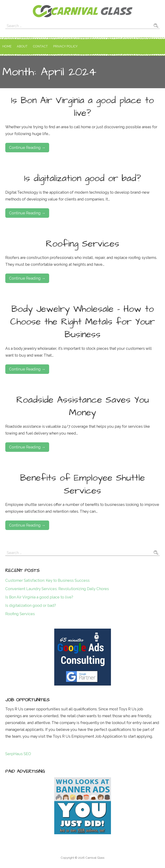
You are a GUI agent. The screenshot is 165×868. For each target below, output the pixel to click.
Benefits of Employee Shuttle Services (82, 484)
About (22, 46)
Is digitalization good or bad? (83, 178)
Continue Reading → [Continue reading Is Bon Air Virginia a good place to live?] (27, 148)
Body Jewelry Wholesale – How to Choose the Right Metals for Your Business (82, 322)
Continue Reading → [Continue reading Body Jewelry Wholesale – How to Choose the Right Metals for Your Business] (27, 369)
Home (7, 46)
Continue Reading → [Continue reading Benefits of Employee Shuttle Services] (27, 525)
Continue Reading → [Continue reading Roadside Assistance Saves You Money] (27, 447)
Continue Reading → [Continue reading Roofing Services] (27, 278)
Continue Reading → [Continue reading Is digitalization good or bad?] (27, 213)
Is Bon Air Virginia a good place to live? (82, 107)
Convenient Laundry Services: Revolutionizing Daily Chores (57, 589)
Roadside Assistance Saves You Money (83, 406)
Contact (40, 46)
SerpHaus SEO (18, 754)
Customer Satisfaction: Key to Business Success (47, 580)
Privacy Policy (65, 46)
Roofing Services (82, 244)
